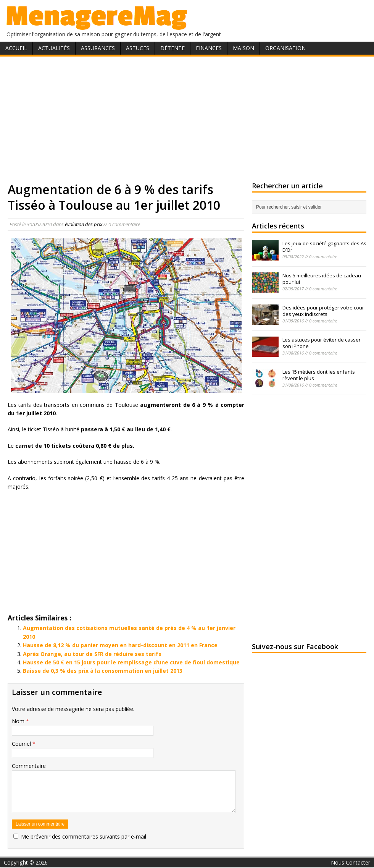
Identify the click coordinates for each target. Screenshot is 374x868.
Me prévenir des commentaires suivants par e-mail (84, 836)
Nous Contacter (351, 862)
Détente (172, 48)
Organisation (285, 48)
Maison (243, 48)
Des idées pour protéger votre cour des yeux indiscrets (323, 311)
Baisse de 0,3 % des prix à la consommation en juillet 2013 (103, 671)
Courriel (22, 744)
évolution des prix (84, 224)
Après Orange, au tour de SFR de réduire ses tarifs (92, 654)
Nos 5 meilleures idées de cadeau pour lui (322, 279)
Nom (19, 721)
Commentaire (29, 766)
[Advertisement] (187, 118)
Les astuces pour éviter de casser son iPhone (322, 343)
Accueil (16, 48)
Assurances (98, 48)
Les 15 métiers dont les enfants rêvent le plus (319, 375)
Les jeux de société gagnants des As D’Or (324, 247)
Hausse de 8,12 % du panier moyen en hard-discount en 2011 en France (120, 645)
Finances (209, 48)
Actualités (54, 48)
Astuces (138, 48)
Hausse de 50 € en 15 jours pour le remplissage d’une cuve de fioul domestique (131, 662)
